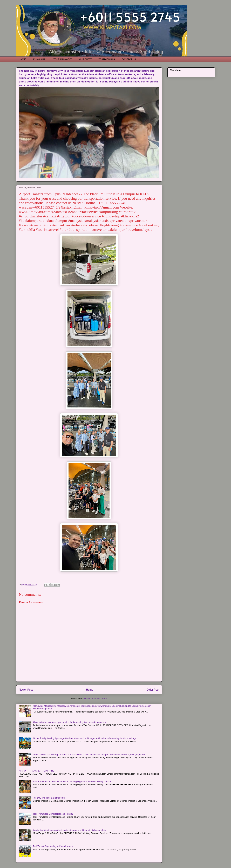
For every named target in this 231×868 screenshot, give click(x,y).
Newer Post (26, 690)
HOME (23, 59)
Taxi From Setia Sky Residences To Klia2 (53, 814)
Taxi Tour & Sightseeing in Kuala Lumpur (53, 846)
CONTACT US (129, 59)
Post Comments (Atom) (96, 699)
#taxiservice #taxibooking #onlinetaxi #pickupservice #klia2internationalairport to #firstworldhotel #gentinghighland (89, 754)
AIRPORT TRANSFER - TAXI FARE (37, 771)
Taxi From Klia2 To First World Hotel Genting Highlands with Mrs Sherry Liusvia (72, 782)
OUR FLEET (86, 59)
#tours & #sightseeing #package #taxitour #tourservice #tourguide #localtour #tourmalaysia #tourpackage (85, 738)
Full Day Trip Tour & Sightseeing (49, 798)
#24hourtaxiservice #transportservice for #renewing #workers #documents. (70, 722)
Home (90, 690)
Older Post (153, 690)
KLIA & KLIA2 (40, 59)
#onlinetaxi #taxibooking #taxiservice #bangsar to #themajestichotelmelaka (70, 830)
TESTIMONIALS (107, 59)
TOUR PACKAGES (63, 59)
